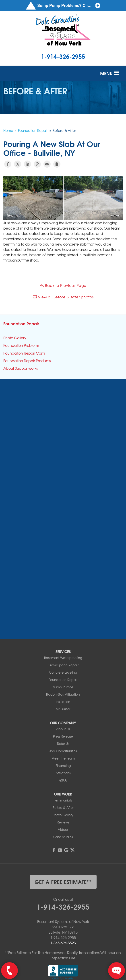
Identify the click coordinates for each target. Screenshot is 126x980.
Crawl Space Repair (63, 620)
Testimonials (63, 755)
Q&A (63, 735)
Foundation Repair (21, 323)
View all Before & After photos (63, 297)
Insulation (63, 656)
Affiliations (63, 728)
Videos (63, 784)
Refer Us (63, 698)
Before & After (63, 762)
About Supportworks (21, 368)
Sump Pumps (63, 642)
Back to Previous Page (63, 285)
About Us (63, 684)
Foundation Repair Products (27, 361)
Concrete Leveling (63, 627)
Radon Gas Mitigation (63, 649)
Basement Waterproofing (63, 612)
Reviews (63, 777)
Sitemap (63, 955)
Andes (15, 419)
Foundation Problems (21, 345)
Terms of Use (107, 950)
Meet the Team (63, 713)
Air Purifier (63, 664)
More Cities (20, 490)
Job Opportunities (63, 706)
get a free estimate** (63, 836)
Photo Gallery (15, 338)
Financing (63, 720)
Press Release (63, 691)
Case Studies (63, 792)
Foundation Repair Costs (24, 353)
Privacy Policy (82, 950)
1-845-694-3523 (63, 897)
